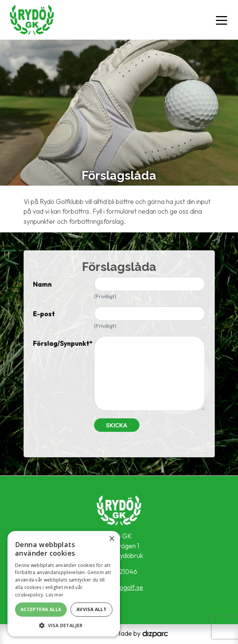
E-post (44, 314)
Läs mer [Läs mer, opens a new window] (55, 595)
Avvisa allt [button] (91, 609)
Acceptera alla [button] (41, 609)
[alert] (64, 584)
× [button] (112, 539)
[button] (64, 625)
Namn (42, 284)
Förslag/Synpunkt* (61, 343)
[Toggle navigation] (222, 20)
